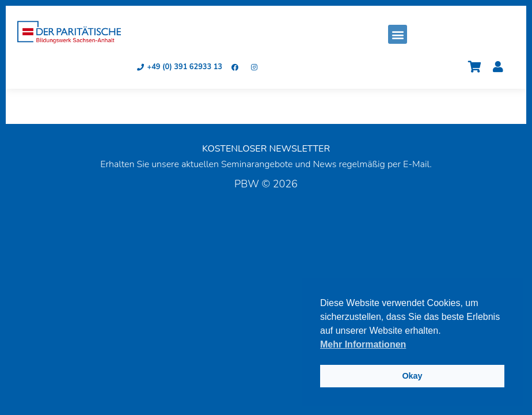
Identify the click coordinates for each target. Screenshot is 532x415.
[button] (398, 34)
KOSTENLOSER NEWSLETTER (266, 149)
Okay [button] (412, 376)
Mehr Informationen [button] (363, 344)
